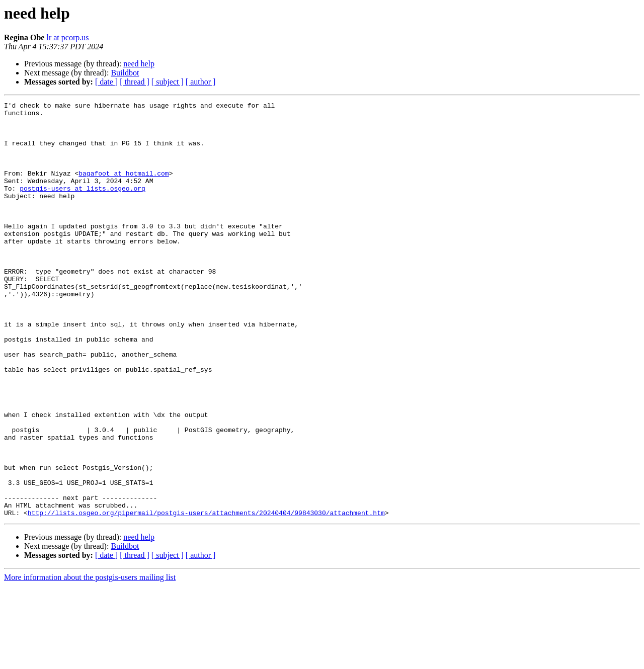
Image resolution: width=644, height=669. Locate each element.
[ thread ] (135, 82)
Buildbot (125, 73)
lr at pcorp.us (67, 37)
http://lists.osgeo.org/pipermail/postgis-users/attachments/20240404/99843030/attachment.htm (206, 596)
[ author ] (201, 82)
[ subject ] (168, 82)
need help (139, 64)
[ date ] (106, 82)
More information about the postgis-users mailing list (90, 660)
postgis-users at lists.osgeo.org (83, 206)
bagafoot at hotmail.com (124, 188)
